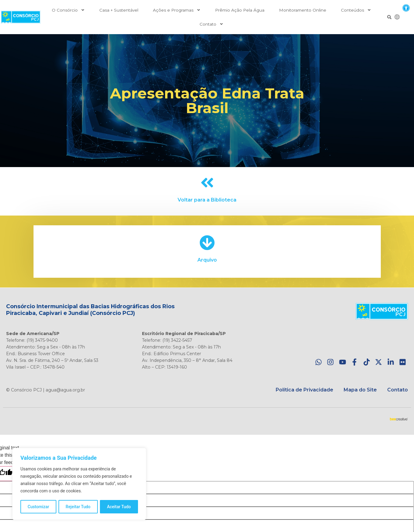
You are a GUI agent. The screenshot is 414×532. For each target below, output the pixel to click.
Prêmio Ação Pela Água (240, 10)
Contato (212, 24)
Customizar (38, 507)
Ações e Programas (177, 10)
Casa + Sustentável (119, 10)
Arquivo (207, 260)
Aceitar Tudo (119, 507)
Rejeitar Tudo (78, 507)
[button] (406, 8)
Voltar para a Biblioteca (207, 200)
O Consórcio (68, 10)
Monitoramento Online (303, 10)
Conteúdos (356, 10)
